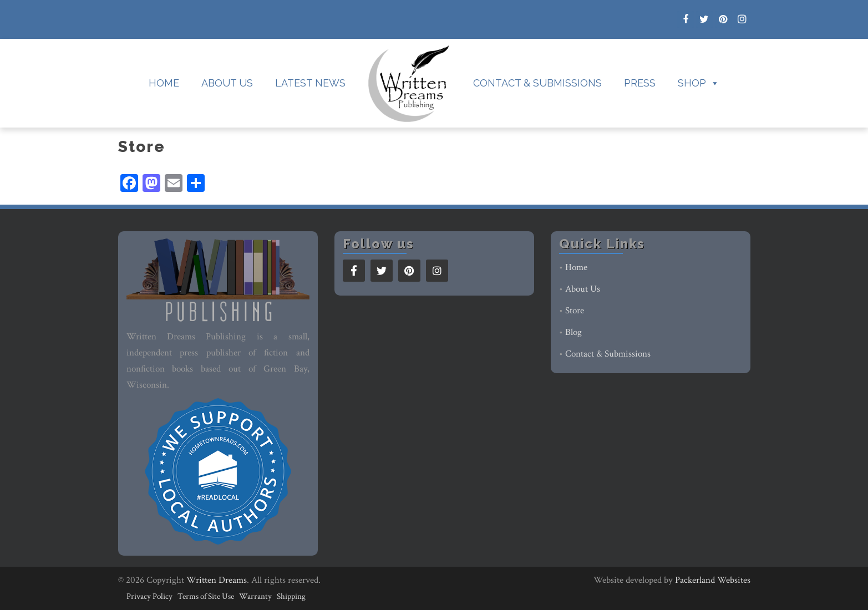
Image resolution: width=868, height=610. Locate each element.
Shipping (291, 596)
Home (164, 83)
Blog (573, 332)
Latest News (310, 83)
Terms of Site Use (206, 596)
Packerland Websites (713, 580)
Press (640, 83)
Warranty (255, 596)
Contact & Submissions (537, 83)
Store (575, 311)
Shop (699, 83)
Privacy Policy (149, 596)
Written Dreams (217, 580)
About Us (227, 83)
